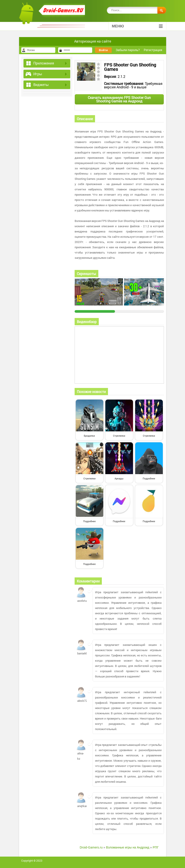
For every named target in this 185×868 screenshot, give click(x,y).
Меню (137, 26)
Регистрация (153, 50)
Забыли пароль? (128, 50)
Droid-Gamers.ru (91, 847)
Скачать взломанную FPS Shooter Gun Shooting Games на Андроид (119, 99)
